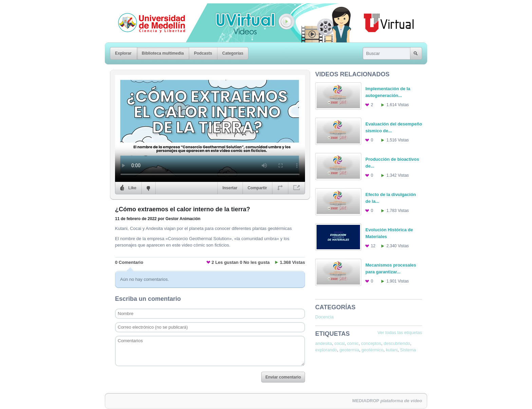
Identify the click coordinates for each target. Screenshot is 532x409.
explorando (326, 350)
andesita (324, 343)
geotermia (349, 350)
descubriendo (397, 343)
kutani (392, 350)
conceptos (371, 343)
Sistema (408, 350)
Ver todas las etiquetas (400, 333)
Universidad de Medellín (146, 8)
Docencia (324, 317)
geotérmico (373, 350)
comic (353, 343)
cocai (339, 343)
